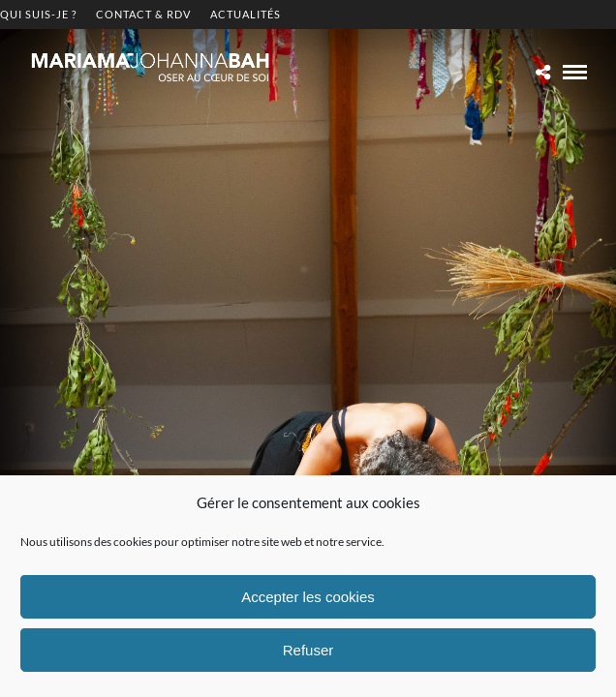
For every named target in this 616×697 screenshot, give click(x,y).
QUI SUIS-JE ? (38, 14)
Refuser (308, 650)
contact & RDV (143, 14)
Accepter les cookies (308, 597)
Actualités (246, 14)
